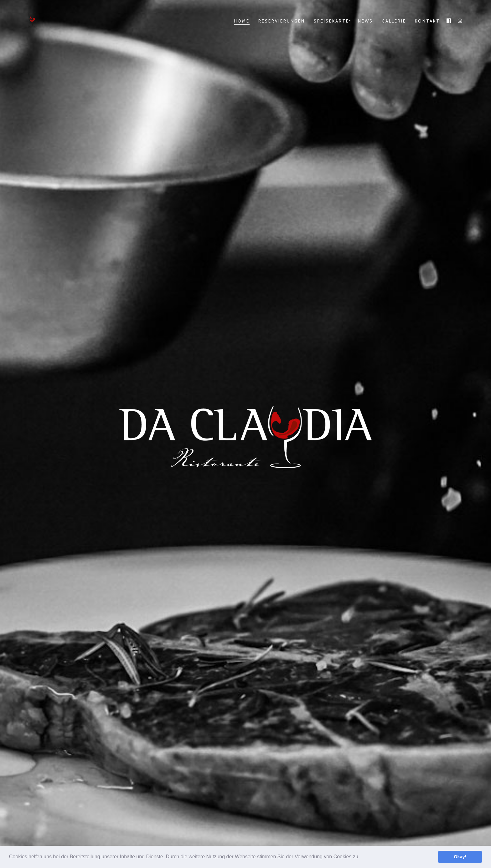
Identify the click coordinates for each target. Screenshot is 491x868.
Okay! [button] (460, 857)
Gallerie (394, 21)
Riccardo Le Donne (275, 833)
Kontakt (427, 21)
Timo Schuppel (272, 826)
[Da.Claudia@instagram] (405, 735)
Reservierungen (282, 21)
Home (242, 21)
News (365, 21)
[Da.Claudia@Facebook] (385, 735)
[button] (362, 857)
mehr (131, 399)
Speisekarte (331, 21)
